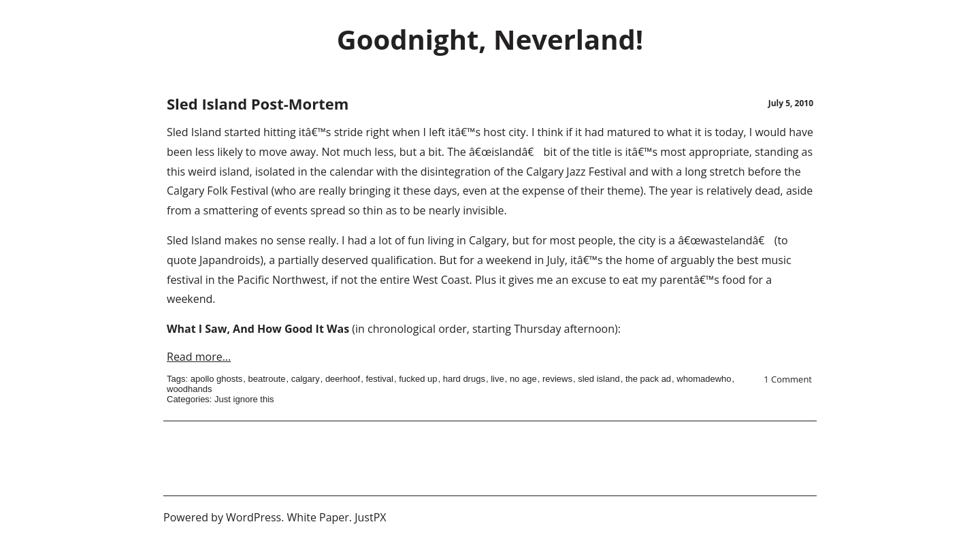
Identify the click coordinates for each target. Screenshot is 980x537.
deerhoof (343, 379)
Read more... (199, 357)
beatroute (267, 379)
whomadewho (704, 379)
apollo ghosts (217, 379)
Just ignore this (244, 399)
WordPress (254, 517)
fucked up (418, 379)
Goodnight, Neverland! (490, 39)
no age (523, 379)
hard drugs (464, 379)
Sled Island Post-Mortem (258, 103)
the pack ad (648, 379)
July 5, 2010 (791, 103)
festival (379, 379)
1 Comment (788, 379)
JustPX (370, 517)
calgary (306, 379)
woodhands (190, 389)
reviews (557, 379)
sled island (599, 379)
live (497, 379)
